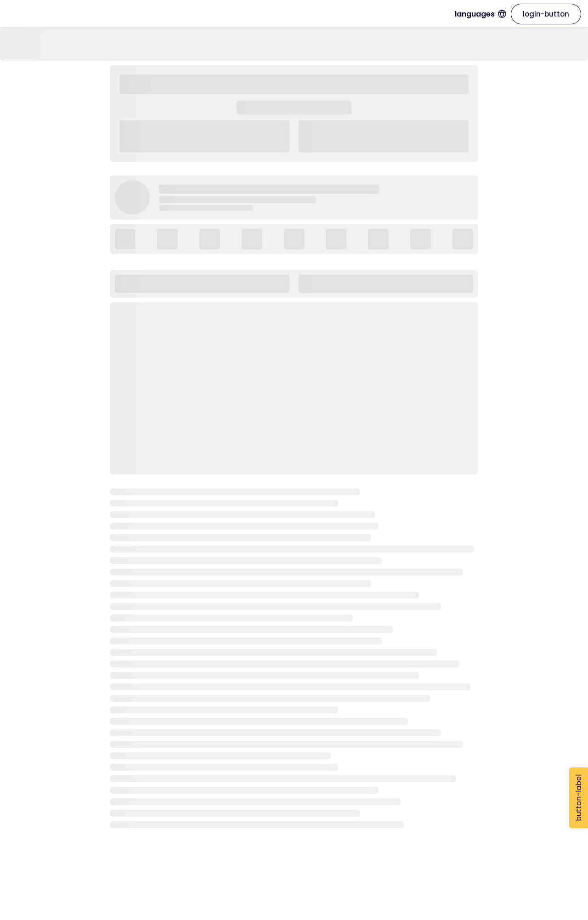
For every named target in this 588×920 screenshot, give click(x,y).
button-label (579, 798)
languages (481, 14)
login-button (546, 14)
